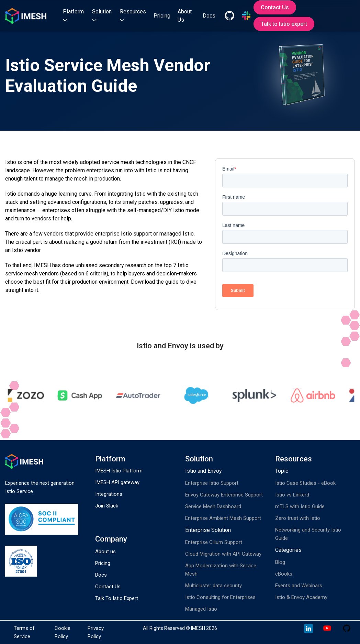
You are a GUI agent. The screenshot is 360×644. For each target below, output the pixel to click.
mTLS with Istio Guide (300, 506)
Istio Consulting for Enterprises (220, 597)
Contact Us (275, 7)
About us (105, 552)
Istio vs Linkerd (292, 495)
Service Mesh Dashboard (213, 506)
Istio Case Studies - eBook (305, 483)
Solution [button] (102, 15)
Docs (209, 16)
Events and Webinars (299, 586)
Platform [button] (73, 15)
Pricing (162, 16)
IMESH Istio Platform (119, 471)
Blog (280, 562)
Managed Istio (201, 609)
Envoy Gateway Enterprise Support (224, 495)
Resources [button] (133, 15)
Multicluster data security (213, 586)
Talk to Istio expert (284, 24)
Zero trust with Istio (298, 518)
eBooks (284, 574)
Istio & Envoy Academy (301, 597)
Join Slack (107, 506)
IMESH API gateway (117, 482)
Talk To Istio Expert (117, 598)
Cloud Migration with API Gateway (223, 554)
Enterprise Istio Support (212, 483)
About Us (185, 16)
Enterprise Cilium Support (214, 542)
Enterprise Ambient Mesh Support (223, 518)
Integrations (109, 494)
